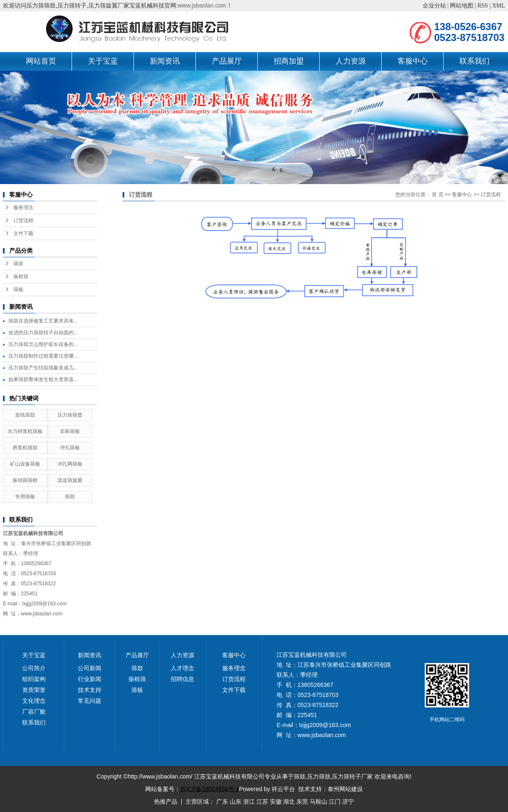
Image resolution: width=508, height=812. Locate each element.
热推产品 (166, 802)
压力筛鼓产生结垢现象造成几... (43, 368)
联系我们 (475, 61)
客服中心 (413, 61)
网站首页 (41, 61)
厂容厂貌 (34, 712)
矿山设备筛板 (25, 464)
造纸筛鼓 (25, 415)
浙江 (249, 802)
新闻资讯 (165, 61)
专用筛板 (25, 497)
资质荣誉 (34, 690)
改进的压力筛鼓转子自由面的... (43, 333)
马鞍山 (318, 802)
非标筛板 (70, 431)
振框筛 (21, 277)
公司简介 (34, 668)
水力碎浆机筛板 (25, 431)
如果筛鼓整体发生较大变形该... (43, 379)
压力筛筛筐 (70, 415)
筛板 (18, 289)
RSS (483, 6)
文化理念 (34, 701)
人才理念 (182, 668)
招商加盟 (289, 61)
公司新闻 (90, 668)
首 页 (437, 195)
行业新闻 (90, 679)
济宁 (348, 802)
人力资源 (351, 61)
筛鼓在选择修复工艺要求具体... (43, 321)
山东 (236, 802)
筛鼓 (18, 264)
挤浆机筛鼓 (25, 448)
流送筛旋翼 (70, 480)
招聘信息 (182, 679)
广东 (222, 802)
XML (499, 6)
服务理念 (23, 207)
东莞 (302, 802)
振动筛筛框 (25, 480)
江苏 (262, 802)
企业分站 (434, 6)
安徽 (276, 802)
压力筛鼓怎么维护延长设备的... (43, 344)
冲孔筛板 (70, 448)
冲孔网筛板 (70, 464)
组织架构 (34, 679)
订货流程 (23, 220)
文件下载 (23, 233)
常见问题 (90, 701)
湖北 (289, 802)
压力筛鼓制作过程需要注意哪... (43, 356)
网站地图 (462, 6)
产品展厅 (227, 61)
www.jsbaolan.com (202, 5)
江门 (335, 802)
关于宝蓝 (103, 61)
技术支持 (90, 690)
